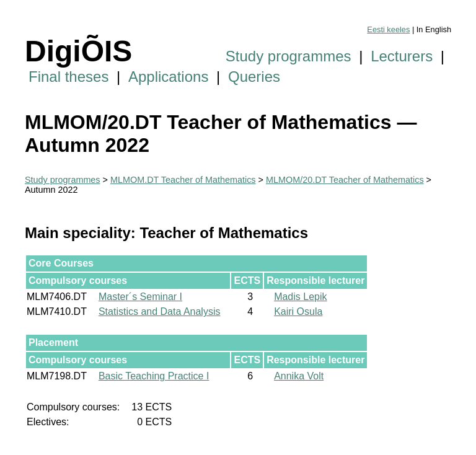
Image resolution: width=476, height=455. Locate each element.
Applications (168, 77)
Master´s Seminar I (140, 297)
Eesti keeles (388, 29)
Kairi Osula (298, 311)
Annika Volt (299, 376)
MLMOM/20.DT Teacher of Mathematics (345, 180)
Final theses (68, 77)
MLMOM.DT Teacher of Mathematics (183, 180)
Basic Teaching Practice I (154, 376)
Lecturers (402, 56)
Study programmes (289, 56)
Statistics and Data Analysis (160, 311)
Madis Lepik (300, 297)
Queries (254, 77)
